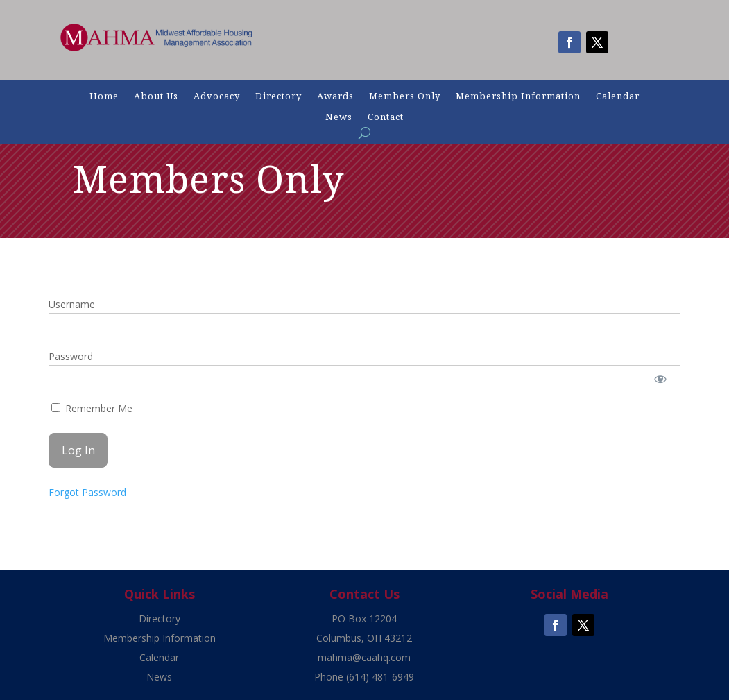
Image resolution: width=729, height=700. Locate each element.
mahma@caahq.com (364, 657)
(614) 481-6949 (380, 677)
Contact (386, 117)
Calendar (618, 96)
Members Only (405, 96)
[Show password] (661, 379)
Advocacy (217, 96)
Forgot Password (87, 492)
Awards (335, 96)
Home (104, 96)
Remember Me (92, 408)
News (339, 117)
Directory (278, 96)
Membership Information (518, 96)
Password (71, 356)
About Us (156, 96)
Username (72, 304)
